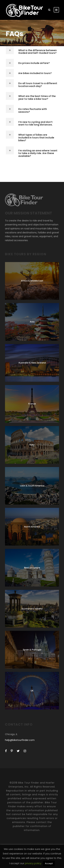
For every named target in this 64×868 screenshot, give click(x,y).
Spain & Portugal (32, 650)
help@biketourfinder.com (20, 740)
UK (32, 691)
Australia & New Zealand (32, 363)
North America (32, 527)
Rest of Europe (32, 568)
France (32, 404)
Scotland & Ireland (32, 609)
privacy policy (33, 863)
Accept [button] (49, 863)
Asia (32, 322)
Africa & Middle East (32, 281)
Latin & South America (32, 486)
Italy (32, 445)
